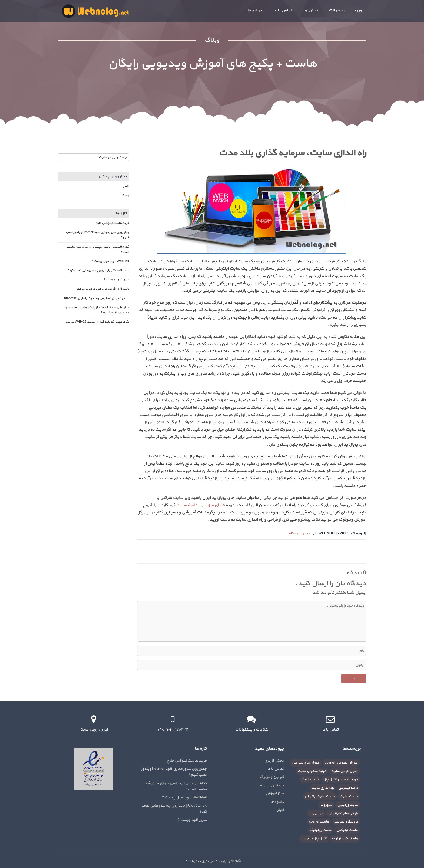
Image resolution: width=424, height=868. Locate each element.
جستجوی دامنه (272, 785)
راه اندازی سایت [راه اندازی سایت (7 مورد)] (322, 788)
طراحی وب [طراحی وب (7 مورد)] (316, 813)
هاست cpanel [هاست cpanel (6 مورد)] (319, 822)
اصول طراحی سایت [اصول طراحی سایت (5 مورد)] (345, 771)
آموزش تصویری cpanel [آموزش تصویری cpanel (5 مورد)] (341, 763)
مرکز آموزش (275, 793)
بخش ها (311, 10)
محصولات (337, 10)
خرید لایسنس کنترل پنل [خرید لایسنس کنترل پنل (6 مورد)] (341, 779)
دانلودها (277, 802)
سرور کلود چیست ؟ (116, 280)
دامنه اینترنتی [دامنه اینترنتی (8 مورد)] (348, 788)
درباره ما (255, 10)
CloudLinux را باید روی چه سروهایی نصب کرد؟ (98, 270)
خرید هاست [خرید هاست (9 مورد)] (310, 779)
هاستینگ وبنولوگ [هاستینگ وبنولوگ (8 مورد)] (345, 838)
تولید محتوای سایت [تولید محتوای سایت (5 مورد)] (312, 771)
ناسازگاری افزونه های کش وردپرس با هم (103, 289)
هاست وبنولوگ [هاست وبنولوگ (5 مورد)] (321, 830)
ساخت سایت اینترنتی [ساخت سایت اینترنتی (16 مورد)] (320, 796)
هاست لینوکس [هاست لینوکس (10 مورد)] (347, 830)
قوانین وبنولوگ (272, 777)
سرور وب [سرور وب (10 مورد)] (326, 805)
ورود (358, 10)
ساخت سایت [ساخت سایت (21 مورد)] (349, 796)
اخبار (126, 186)
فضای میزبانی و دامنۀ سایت (201, 505)
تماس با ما (283, 10)
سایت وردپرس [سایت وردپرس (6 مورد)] (348, 805)
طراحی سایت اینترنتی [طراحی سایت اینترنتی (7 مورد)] (343, 813)
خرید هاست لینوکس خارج (112, 223)
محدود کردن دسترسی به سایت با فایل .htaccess (97, 298)
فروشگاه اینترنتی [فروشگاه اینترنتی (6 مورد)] (346, 822)
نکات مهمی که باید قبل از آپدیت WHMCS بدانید (97, 322)
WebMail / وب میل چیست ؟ (110, 261)
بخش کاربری (274, 761)
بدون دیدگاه (299, 533)
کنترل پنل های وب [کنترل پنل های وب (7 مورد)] (314, 838)
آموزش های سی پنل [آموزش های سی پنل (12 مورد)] (306, 763)
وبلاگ (125, 195)
